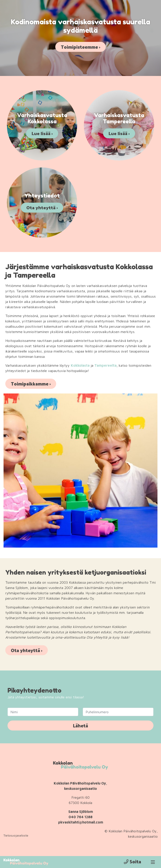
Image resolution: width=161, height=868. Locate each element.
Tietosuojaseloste (16, 836)
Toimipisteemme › (80, 47)
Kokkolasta (80, 366)
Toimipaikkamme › (31, 384)
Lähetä (80, 726)
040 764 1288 (80, 817)
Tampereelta (105, 366)
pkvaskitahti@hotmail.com (81, 822)
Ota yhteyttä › (27, 651)
